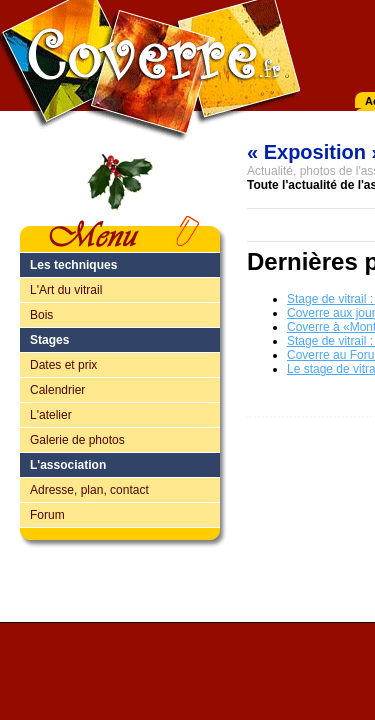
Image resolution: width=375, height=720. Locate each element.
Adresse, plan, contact (89, 490)
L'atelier (51, 415)
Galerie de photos (77, 440)
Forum (47, 515)
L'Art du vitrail (66, 290)
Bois (41, 315)
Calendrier (57, 390)
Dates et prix (63, 365)
